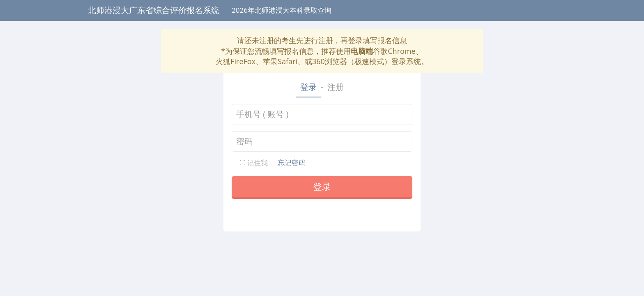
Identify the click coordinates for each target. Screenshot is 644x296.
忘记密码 (292, 163)
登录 (308, 87)
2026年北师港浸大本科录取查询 (282, 10)
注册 (336, 87)
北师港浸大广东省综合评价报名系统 (154, 10)
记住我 (254, 163)
